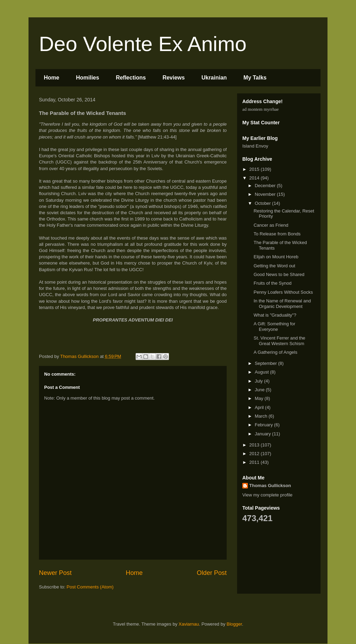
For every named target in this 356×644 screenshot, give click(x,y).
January (264, 434)
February (265, 425)
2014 (255, 178)
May (260, 398)
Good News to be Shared (279, 274)
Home (51, 78)
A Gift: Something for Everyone (274, 327)
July (260, 381)
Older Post (212, 573)
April (260, 407)
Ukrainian (214, 78)
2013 (255, 445)
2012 (255, 454)
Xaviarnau (189, 624)
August (262, 372)
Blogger (234, 624)
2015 (255, 169)
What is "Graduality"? (275, 315)
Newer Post (55, 573)
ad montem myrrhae (261, 109)
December (266, 186)
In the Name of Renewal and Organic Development (282, 304)
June (260, 390)
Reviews (173, 78)
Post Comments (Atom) (90, 587)
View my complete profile (267, 495)
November (266, 194)
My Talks (255, 78)
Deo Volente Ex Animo (143, 44)
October (264, 203)
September (266, 363)
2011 (255, 462)
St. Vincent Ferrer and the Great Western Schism (279, 341)
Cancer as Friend (271, 225)
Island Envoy (255, 146)
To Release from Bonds (277, 234)
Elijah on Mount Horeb (276, 257)
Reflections (131, 78)
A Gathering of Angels (275, 352)
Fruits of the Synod (272, 283)
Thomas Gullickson (270, 486)
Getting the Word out (274, 266)
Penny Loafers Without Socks (283, 292)
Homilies (87, 78)
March (262, 416)
